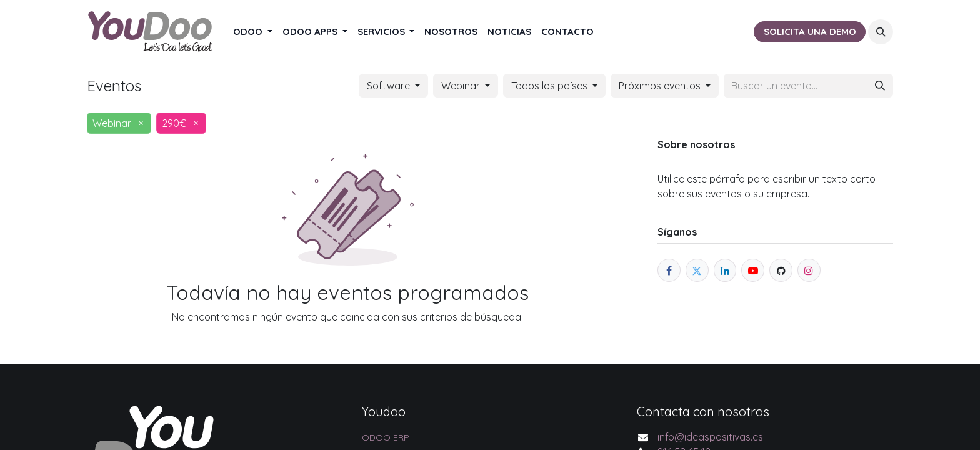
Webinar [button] (462, 86)
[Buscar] (880, 86)
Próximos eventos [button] (661, 86)
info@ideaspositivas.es (710, 437)
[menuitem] (253, 32)
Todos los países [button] (551, 86)
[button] (881, 32)
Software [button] (390, 86)
